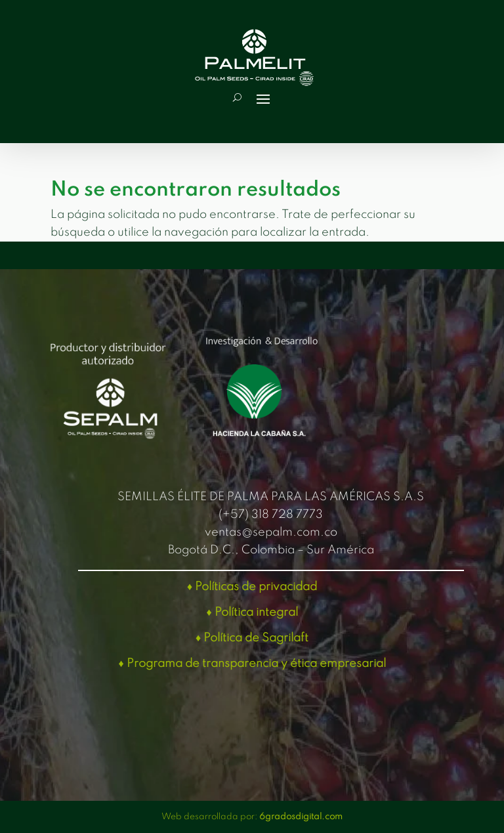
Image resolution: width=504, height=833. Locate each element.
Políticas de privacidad (256, 587)
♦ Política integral (252, 612)
